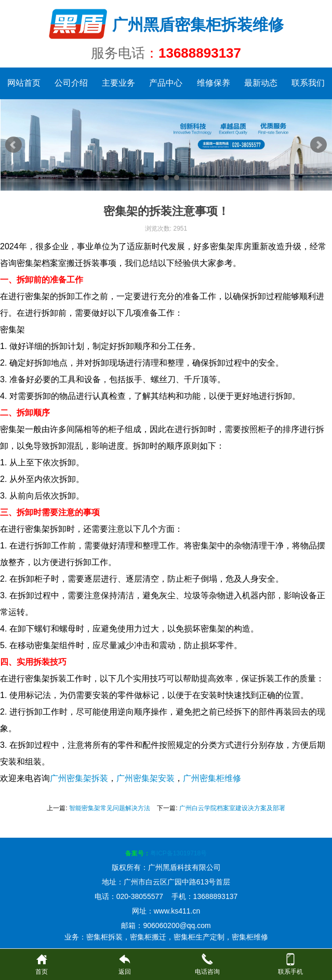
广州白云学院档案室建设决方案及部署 (232, 808)
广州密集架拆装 (79, 778)
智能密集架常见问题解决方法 (110, 808)
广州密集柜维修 (212, 778)
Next (318, 145)
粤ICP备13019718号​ (178, 853)
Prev (14, 145)
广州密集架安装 (145, 778)
